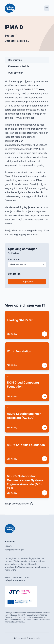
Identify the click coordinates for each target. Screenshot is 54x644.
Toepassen (27, 282)
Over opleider (15, 73)
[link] (27, 325)
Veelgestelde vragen (14, 550)
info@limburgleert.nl (15, 580)
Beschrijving (15, 60)
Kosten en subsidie (19, 66)
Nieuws (8, 546)
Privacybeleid (20, 638)
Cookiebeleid (35, 638)
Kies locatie (14, 259)
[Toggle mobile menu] (47, 8)
